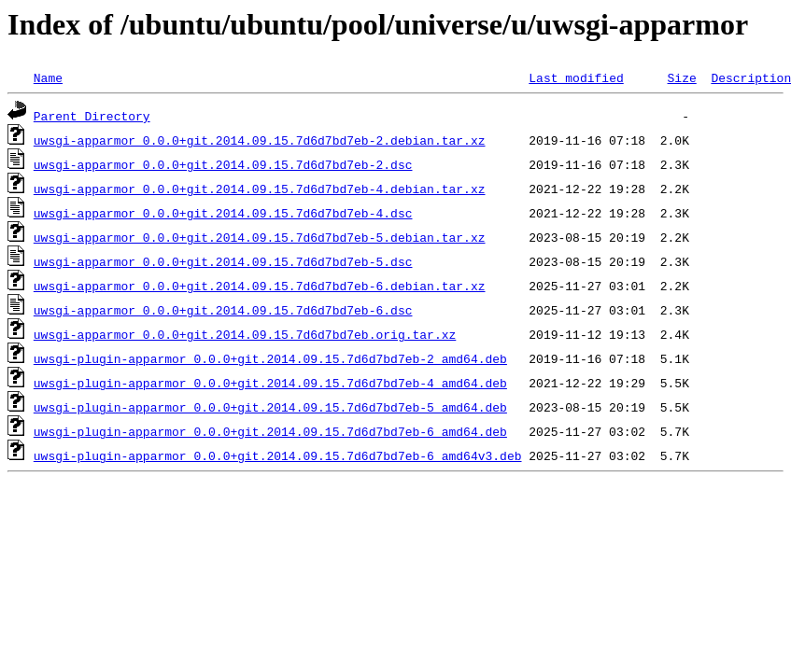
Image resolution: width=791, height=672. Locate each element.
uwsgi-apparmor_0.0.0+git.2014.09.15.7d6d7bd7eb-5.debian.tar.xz (260, 237)
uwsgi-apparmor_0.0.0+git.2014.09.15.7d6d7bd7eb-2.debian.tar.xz (260, 140)
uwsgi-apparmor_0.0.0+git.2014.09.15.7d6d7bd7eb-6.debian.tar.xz (260, 286)
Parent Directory (92, 116)
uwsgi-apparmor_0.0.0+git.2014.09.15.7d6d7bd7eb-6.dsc (223, 310)
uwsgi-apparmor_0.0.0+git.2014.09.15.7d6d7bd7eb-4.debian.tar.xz (260, 189)
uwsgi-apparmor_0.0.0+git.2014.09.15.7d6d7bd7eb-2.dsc (223, 164)
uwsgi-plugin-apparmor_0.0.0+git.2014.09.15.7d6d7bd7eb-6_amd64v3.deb (278, 455)
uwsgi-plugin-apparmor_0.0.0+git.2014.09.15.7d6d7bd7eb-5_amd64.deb (270, 407)
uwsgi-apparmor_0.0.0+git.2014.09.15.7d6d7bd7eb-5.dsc (223, 261)
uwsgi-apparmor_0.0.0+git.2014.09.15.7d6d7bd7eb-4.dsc (223, 213)
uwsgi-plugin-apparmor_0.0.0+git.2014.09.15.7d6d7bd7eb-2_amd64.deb (270, 358)
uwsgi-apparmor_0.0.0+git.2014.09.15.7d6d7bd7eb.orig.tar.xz (245, 334)
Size (681, 77)
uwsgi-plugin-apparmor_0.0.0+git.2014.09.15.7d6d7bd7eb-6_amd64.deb (270, 431)
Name (48, 77)
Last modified (576, 77)
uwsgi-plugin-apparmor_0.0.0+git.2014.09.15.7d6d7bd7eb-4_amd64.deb (270, 383)
